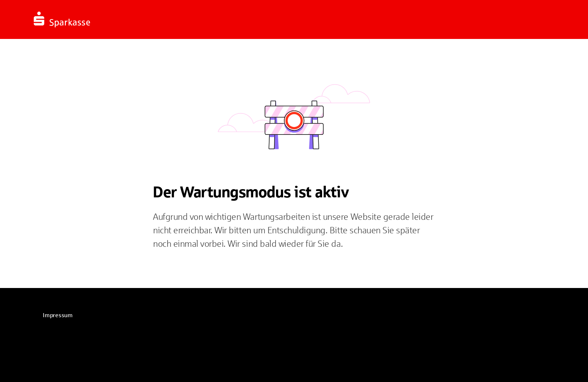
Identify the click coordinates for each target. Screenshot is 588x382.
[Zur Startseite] (118, 19)
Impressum (58, 315)
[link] (58, 315)
